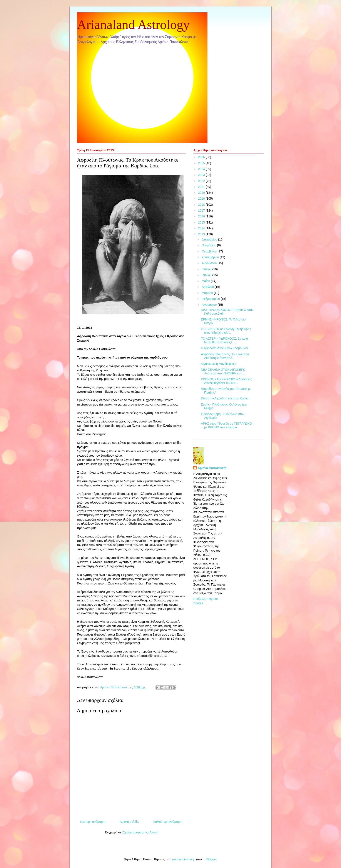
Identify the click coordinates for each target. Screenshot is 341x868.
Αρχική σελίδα (129, 822)
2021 (202, 187)
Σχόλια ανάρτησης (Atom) (140, 832)
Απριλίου (208, 287)
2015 (202, 222)
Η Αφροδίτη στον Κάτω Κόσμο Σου (224, 348)
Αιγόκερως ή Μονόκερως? (219, 364)
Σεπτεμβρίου (211, 257)
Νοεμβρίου (209, 245)
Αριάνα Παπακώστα (212, 468)
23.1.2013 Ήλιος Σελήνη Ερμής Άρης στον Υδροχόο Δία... (226, 331)
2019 (202, 199)
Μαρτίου (208, 293)
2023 (202, 175)
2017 (202, 210)
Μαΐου (206, 281)
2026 (202, 157)
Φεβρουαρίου (211, 299)
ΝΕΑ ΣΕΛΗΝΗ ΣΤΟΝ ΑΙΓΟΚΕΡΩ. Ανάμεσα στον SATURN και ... (224, 371)
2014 (202, 228)
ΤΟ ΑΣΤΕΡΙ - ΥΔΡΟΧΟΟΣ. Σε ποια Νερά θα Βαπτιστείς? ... (224, 340)
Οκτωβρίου (210, 251)
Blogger (211, 859)
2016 (202, 216)
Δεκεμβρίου (210, 239)
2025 (202, 163)
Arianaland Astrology (133, 25)
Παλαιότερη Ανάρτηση (168, 822)
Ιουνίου (207, 275)
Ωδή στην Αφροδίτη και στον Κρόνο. (225, 398)
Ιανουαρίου (210, 305)
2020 (202, 193)
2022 (202, 181)
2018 (202, 205)
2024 (202, 169)
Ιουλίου (207, 269)
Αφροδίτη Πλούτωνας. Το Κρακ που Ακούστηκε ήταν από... (225, 356)
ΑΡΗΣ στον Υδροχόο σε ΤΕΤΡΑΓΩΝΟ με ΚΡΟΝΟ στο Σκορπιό (226, 425)
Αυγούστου (210, 263)
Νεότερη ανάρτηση (93, 822)
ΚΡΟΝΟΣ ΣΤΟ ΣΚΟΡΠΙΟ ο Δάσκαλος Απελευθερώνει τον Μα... (226, 381)
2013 (202, 234)
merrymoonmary (183, 859)
